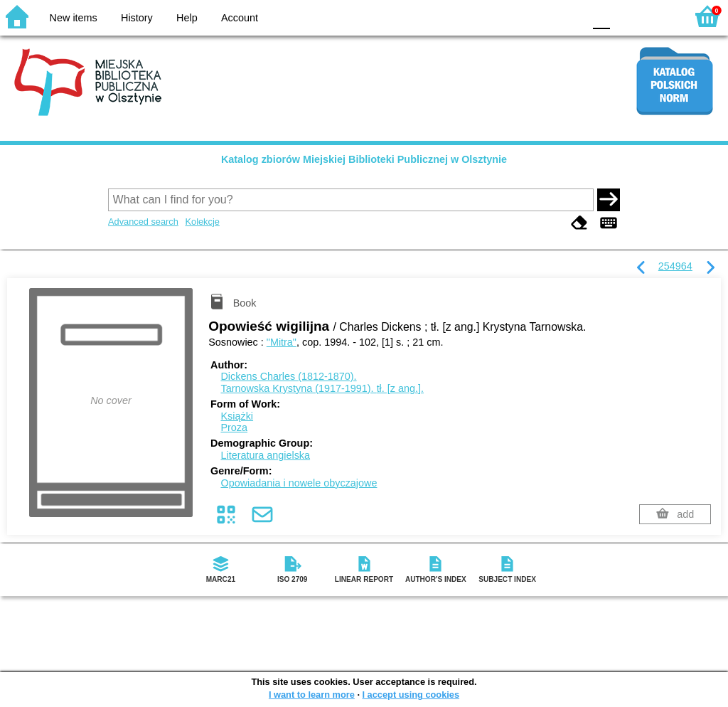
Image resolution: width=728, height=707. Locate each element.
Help (187, 18)
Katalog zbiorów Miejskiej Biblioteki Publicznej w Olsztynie (364, 159)
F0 (601, 16)
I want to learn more (312, 695)
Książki (237, 416)
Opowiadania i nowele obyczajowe (299, 483)
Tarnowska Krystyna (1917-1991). (322, 388)
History (137, 18)
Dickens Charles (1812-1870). (288, 376)
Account (240, 18)
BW (511, 16)
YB (539, 16)
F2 (659, 16)
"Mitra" (282, 342)
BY (568, 16)
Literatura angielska (265, 455)
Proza (234, 427)
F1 (626, 16)
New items (74, 18)
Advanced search (143, 222)
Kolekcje (202, 222)
